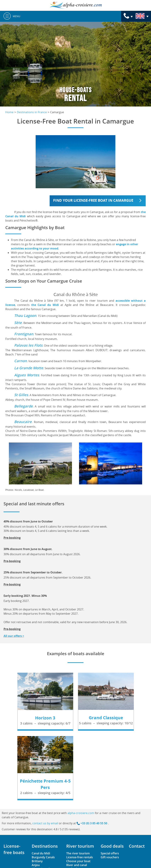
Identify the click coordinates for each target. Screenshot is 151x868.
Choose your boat (78, 861)
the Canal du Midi (45, 305)
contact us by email (45, 823)
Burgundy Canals (43, 857)
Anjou (36, 865)
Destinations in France (32, 112)
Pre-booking (12, 538)
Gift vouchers (110, 857)
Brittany (37, 861)
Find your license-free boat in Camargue (93, 200)
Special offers (110, 853)
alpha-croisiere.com (81, 813)
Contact (137, 846)
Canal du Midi (41, 853)
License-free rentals (80, 857)
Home (9, 112)
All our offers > (14, 636)
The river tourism (78, 853)
